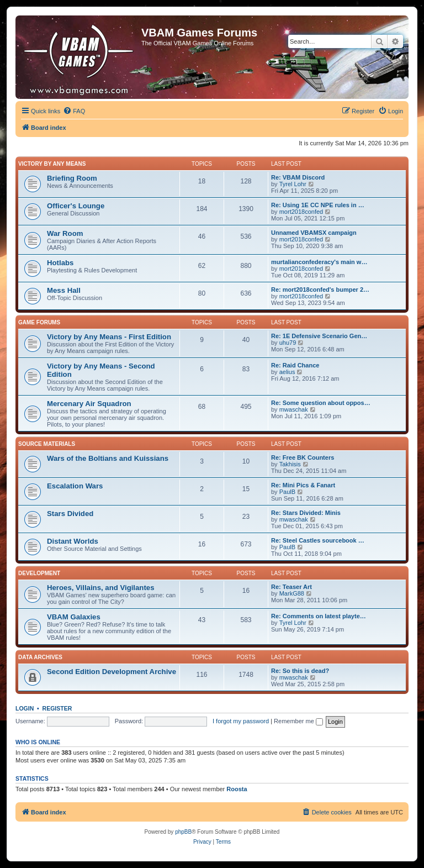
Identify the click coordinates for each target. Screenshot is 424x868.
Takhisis (290, 464)
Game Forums (39, 322)
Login (25, 708)
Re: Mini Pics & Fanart (303, 485)
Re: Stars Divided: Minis (306, 513)
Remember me (298, 721)
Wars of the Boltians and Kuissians (108, 458)
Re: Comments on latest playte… (319, 616)
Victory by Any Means (52, 164)
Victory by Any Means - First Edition (109, 337)
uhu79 (288, 343)
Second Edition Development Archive (112, 672)
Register (57, 708)
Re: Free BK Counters (303, 457)
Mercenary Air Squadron (89, 404)
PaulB (287, 492)
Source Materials (47, 444)
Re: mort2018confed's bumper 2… (320, 290)
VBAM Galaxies (74, 617)
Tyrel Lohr (293, 184)
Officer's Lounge (76, 206)
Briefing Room (72, 178)
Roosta (237, 789)
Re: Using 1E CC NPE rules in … (318, 205)
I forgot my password (241, 721)
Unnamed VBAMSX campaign (314, 233)
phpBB (183, 832)
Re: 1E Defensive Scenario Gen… (319, 336)
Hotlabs (60, 263)
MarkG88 (292, 593)
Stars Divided (70, 514)
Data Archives (40, 657)
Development (39, 573)
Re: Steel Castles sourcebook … (318, 540)
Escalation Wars (75, 486)
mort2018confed (301, 212)
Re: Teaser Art (291, 587)
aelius (287, 372)
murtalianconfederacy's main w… (319, 262)
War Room (65, 233)
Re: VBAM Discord (298, 177)
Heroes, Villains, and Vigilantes (100, 588)
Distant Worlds (73, 541)
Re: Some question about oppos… (321, 403)
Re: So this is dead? (300, 671)
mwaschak (294, 409)
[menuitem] (74, 111)
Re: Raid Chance (295, 365)
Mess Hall (64, 290)
